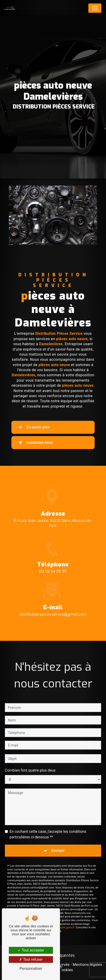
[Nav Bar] (95, 8)
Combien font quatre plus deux (30, 764)
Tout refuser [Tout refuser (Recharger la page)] (31, 959)
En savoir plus (33, 427)
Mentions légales (87, 965)
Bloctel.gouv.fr (66, 921)
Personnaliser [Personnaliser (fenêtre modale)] (31, 969)
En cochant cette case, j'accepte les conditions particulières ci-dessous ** (48, 828)
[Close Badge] (60, 966)
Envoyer (58, 844)
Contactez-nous (35, 443)
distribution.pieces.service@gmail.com (53, 608)
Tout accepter (31, 950)
